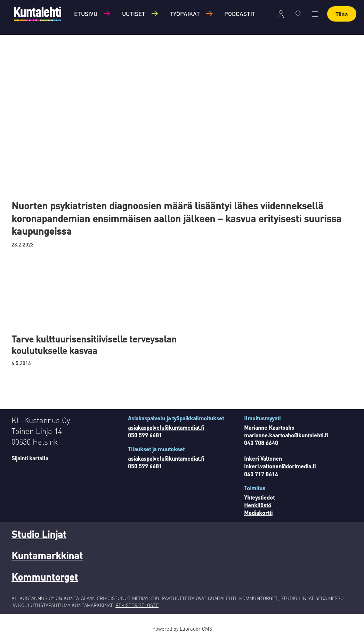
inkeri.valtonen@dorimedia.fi (280, 466)
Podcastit (240, 14)
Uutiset (134, 14)
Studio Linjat (39, 534)
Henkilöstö (258, 505)
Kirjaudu (281, 14)
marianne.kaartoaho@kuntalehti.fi (286, 435)
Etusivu (86, 14)
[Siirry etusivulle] (38, 14)
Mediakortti (258, 513)
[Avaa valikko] (315, 14)
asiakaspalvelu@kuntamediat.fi (166, 427)
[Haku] (299, 14)
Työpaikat (185, 14)
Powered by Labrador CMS (182, 629)
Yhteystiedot (259, 497)
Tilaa (342, 14)
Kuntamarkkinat (47, 555)
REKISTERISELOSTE (137, 605)
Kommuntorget (45, 577)
